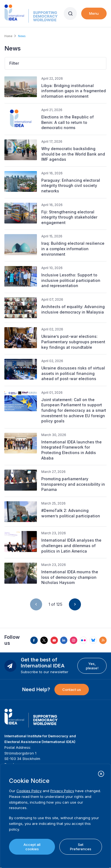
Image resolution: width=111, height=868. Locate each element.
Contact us (72, 690)
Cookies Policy (29, 791)
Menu (94, 13)
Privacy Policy (62, 791)
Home (8, 36)
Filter (14, 63)
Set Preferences (81, 847)
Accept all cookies (32, 847)
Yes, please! (92, 666)
